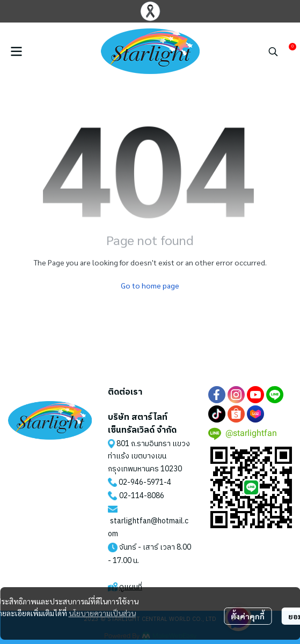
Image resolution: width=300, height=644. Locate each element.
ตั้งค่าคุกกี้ (248, 616)
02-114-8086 (142, 496)
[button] (273, 51)
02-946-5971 (141, 482)
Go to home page (150, 285)
